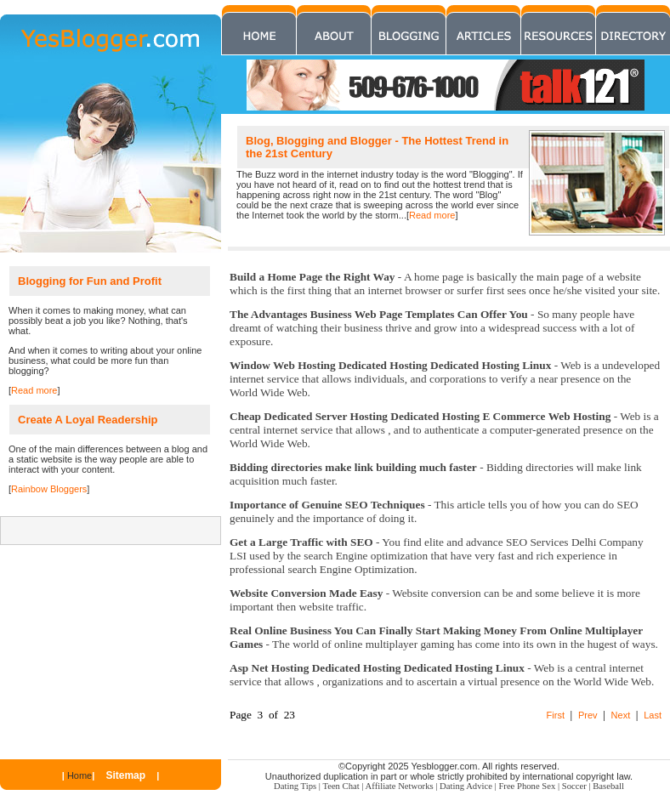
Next (621, 715)
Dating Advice (466, 786)
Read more (432, 215)
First (556, 715)
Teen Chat (341, 786)
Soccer (574, 786)
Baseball (608, 786)
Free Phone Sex (527, 786)
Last (653, 715)
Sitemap (125, 775)
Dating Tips (295, 786)
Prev (588, 715)
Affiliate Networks (400, 786)
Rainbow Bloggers (49, 489)
